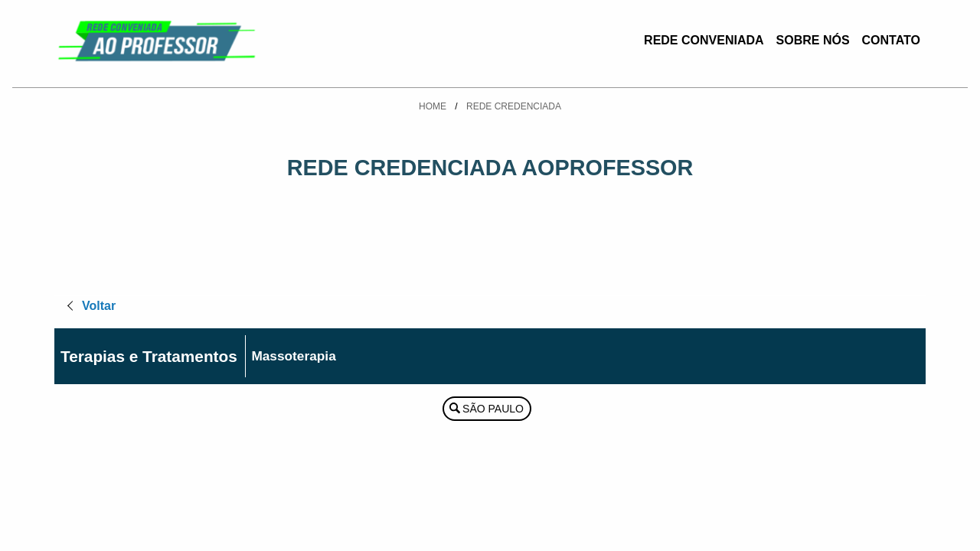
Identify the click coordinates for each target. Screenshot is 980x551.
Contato (891, 40)
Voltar (99, 306)
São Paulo (493, 409)
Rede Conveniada (704, 40)
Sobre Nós (813, 40)
